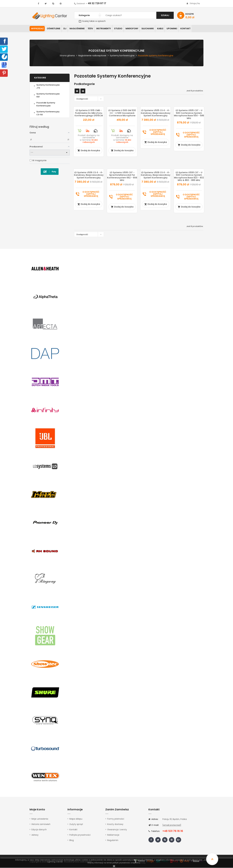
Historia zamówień (41, 825)
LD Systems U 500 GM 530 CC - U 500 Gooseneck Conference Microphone (122, 113)
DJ (66, 29)
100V (93, 29)
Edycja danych (39, 830)
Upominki (178, 29)
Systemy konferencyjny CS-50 (48, 113)
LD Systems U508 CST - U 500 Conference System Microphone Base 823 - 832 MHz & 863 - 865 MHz (189, 177)
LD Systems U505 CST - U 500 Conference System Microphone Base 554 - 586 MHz (189, 115)
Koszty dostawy (115, 825)
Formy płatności (116, 819)
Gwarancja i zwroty (117, 830)
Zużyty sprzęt (76, 825)
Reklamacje (113, 835)
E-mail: (154, 826)
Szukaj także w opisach (92, 21)
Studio (122, 29)
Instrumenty (107, 29)
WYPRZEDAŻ (37, 29)
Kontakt (192, 29)
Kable (166, 29)
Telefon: (154, 832)
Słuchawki (152, 29)
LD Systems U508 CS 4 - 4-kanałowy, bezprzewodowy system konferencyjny (156, 175)
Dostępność (90, 99)
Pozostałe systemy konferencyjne (46, 104)
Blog (72, 841)
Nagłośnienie (79, 29)
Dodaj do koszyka (89, 151)
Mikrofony (136, 29)
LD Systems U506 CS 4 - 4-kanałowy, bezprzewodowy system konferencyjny (89, 175)
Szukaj (165, 15)
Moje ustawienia (40, 819)
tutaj (143, 863)
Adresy (35, 835)
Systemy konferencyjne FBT (48, 96)
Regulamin (113, 841)
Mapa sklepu (76, 819)
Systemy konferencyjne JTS (48, 87)
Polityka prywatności (80, 835)
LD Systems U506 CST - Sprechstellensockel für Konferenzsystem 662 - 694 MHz (122, 177)
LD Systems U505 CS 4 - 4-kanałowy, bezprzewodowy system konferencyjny (156, 113)
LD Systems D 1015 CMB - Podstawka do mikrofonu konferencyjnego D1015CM (89, 113)
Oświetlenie (54, 29)
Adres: (153, 820)
